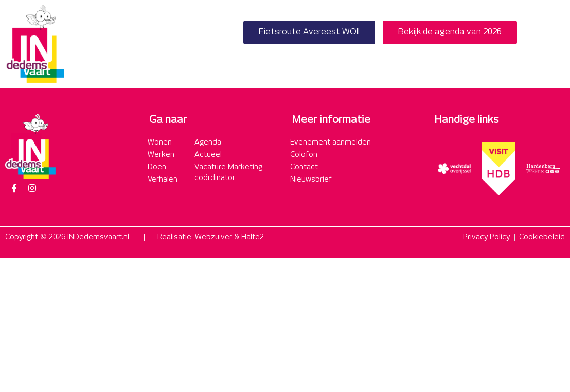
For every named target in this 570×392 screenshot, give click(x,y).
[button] (554, 44)
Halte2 (253, 237)
